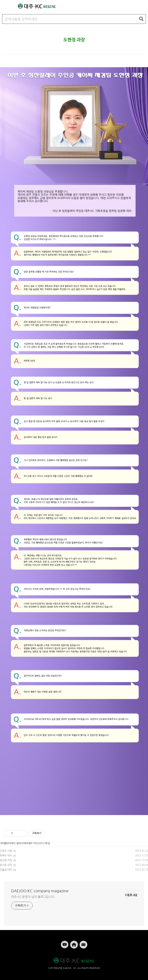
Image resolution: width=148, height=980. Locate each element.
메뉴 (5, 4)
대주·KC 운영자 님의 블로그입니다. (33, 897)
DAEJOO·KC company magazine (40, 891)
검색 (141, 19)
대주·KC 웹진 (39, 6)
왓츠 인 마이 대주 (24, 843)
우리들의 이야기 (8, 843)
